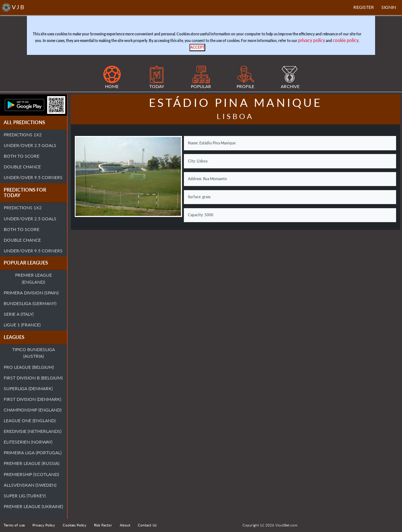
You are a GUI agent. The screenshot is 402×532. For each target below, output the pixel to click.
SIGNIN (389, 7)
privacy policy (312, 40)
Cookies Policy (74, 525)
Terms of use (14, 525)
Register (364, 7)
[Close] (197, 48)
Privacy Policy (44, 525)
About (125, 525)
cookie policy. (346, 40)
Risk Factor (103, 525)
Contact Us (147, 525)
